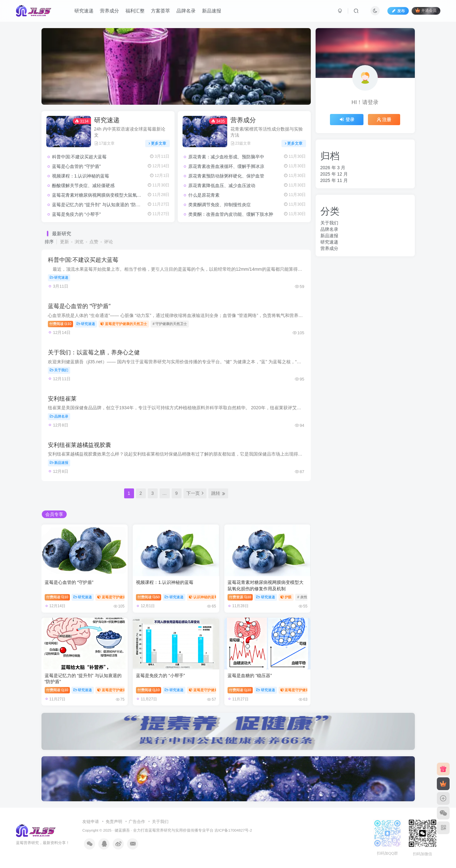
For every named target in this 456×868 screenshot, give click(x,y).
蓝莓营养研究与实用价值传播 (173, 830)
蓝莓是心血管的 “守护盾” (76, 166)
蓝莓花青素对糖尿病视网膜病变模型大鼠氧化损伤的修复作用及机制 (119, 195)
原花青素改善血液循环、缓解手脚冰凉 (226, 166)
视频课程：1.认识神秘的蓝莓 (81, 176)
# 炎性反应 (306, 597)
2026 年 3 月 (333, 168)
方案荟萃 (161, 11)
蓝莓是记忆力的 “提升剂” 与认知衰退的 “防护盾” (99, 205)
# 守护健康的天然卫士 (170, 324)
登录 (347, 119)
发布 (398, 11)
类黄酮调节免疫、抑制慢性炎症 (220, 205)
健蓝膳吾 (122, 830)
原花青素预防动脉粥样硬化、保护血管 (226, 176)
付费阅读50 (149, 597)
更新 (64, 242)
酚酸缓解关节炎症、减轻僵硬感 (83, 185)
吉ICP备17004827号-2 (233, 830)
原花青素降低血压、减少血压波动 (222, 185)
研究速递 (84, 11)
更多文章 (157, 143)
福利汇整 (135, 11)
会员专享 (54, 514)
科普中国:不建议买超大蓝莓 (79, 157)
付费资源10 (240, 597)
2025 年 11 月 (334, 180)
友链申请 (91, 822)
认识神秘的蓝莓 (203, 597)
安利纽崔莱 (62, 399)
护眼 (286, 597)
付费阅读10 (60, 324)
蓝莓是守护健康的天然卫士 (124, 324)
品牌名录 (186, 11)
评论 (108, 242)
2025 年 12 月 (334, 174)
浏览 (79, 242)
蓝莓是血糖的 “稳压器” (250, 676)
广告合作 (137, 822)
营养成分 (109, 11)
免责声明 (114, 822)
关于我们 (59, 370)
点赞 (94, 242)
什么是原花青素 (204, 195)
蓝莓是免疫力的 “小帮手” (76, 214)
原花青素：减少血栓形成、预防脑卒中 (226, 157)
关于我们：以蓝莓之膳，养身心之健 (94, 352)
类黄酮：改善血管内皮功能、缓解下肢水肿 (231, 214)
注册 (384, 119)
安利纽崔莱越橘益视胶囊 (79, 445)
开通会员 (426, 10)
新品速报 (212, 11)
